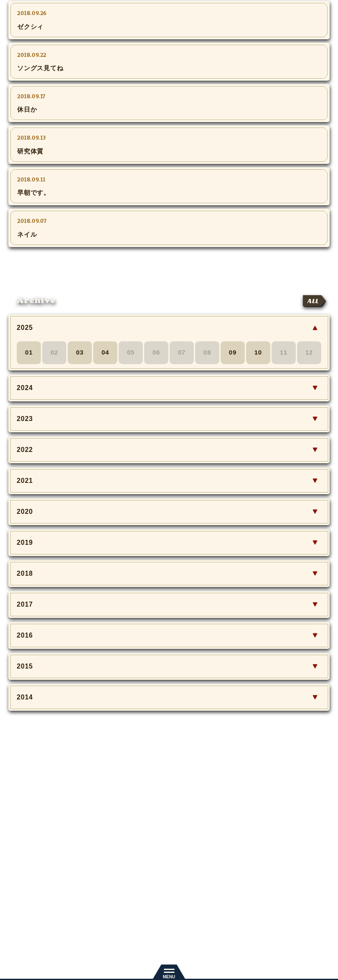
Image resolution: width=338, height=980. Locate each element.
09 (233, 353)
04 (105, 353)
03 (80, 353)
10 (258, 353)
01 (29, 353)
